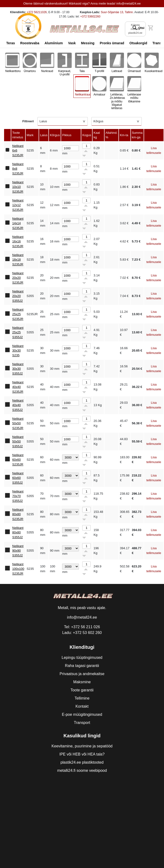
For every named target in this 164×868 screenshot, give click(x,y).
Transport (82, 723)
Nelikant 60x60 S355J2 (18, 478)
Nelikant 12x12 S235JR (18, 205)
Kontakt (82, 706)
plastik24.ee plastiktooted (82, 762)
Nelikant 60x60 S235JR (18, 460)
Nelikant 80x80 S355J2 (18, 532)
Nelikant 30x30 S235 (18, 351)
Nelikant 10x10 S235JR (18, 187)
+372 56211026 (37, 12)
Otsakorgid (138, 43)
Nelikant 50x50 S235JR (18, 423)
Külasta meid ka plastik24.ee (135, 29)
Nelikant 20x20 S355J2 (18, 296)
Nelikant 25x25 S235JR (18, 314)
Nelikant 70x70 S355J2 (18, 496)
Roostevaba (30, 43)
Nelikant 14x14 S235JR (18, 223)
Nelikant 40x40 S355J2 (18, 405)
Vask (72, 43)
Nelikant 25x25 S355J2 (18, 332)
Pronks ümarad (112, 43)
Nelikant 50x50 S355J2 (18, 442)
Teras (11, 43)
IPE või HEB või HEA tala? (82, 754)
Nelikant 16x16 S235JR (18, 241)
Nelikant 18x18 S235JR (18, 260)
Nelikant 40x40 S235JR (18, 387)
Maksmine (82, 682)
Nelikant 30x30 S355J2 (18, 369)
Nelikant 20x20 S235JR (18, 278)
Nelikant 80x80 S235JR (18, 514)
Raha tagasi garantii (82, 666)
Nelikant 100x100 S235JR (18, 569)
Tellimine (82, 698)
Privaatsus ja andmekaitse (82, 674)
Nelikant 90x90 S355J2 (18, 551)
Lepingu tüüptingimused (82, 658)
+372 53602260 (90, 17)
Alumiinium (54, 43)
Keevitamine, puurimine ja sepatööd (82, 746)
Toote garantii (82, 690)
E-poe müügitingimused (82, 714)
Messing (88, 43)
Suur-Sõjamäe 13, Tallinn (117, 12)
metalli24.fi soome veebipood (82, 770)
